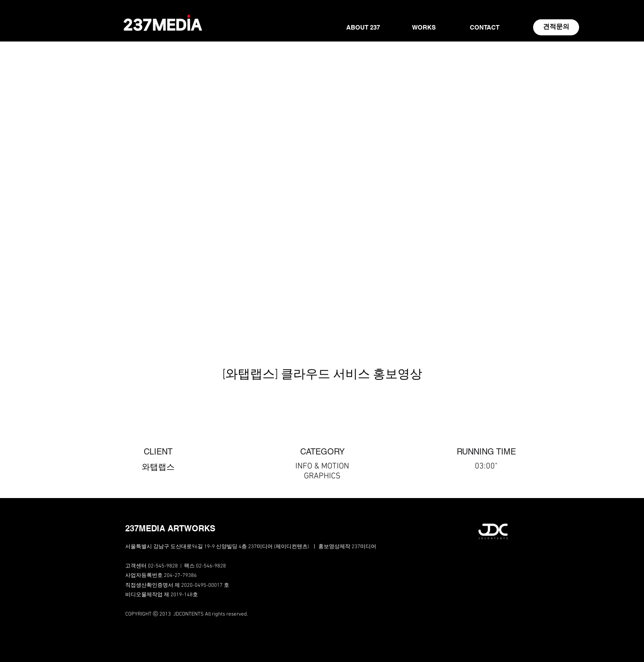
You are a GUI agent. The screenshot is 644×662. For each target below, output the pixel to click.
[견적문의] (556, 27)
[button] (184, 528)
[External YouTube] (322, 245)
